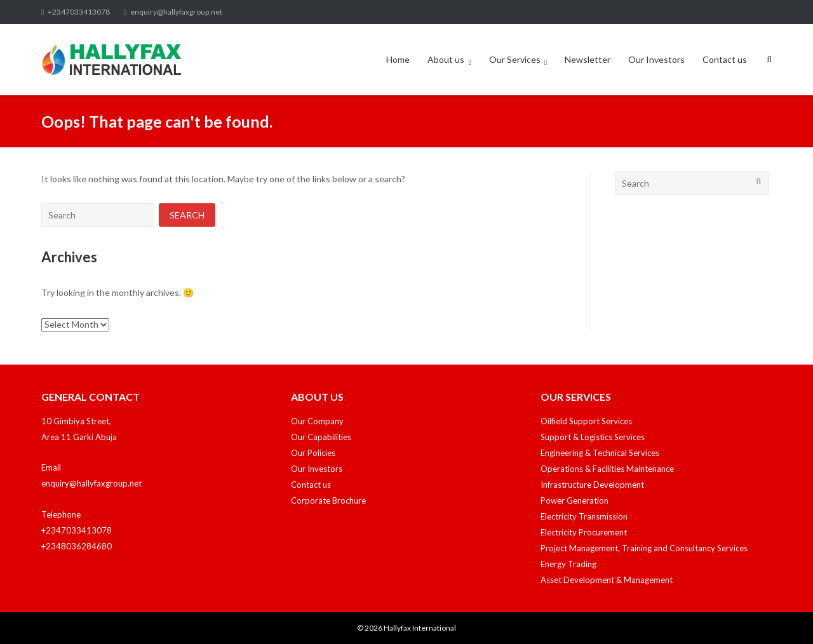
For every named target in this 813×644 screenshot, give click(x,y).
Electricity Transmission (584, 516)
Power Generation (574, 500)
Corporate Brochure (328, 500)
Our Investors (656, 59)
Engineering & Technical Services (600, 453)
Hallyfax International (420, 628)
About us (446, 59)
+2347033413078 (79, 12)
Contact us (725, 59)
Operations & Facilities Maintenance (607, 469)
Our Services (515, 59)
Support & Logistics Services (593, 437)
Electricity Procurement (584, 532)
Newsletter (588, 59)
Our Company (317, 421)
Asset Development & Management (607, 580)
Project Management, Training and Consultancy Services (644, 548)
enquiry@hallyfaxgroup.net (176, 12)
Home (398, 59)
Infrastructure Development (592, 485)
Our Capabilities (321, 437)
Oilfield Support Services (586, 421)
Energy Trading (568, 564)
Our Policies (313, 453)
